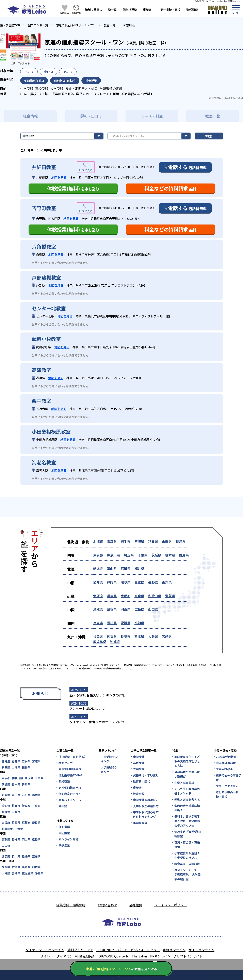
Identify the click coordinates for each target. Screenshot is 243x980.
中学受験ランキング (109, 759)
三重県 (139, 582)
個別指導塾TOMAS (71, 775)
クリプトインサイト (188, 956)
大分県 (153, 636)
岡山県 (126, 609)
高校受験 (139, 763)
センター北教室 (49, 308)
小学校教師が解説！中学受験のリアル (187, 855)
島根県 (112, 609)
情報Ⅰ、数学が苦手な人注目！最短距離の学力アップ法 (187, 821)
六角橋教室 (44, 247)
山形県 (167, 541)
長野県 (153, 582)
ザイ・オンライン (201, 950)
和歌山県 (155, 596)
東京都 (98, 555)
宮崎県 (167, 636)
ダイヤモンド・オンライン (45, 950)
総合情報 (30, 116)
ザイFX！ (47, 956)
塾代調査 (192, 10)
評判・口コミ (91, 116)
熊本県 (139, 636)
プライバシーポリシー (171, 905)
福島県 (181, 541)
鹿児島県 (100, 642)
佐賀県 (112, 636)
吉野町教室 (44, 208)
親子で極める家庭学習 (229, 777)
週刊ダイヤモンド (80, 950)
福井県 (139, 569)
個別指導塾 (130, 10)
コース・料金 (152, 116)
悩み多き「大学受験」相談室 (188, 834)
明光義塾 (64, 781)
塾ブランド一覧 (38, 25)
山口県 (153, 609)
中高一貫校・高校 (169, 10)
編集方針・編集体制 (71, 905)
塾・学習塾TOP (10, 25)
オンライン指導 (68, 839)
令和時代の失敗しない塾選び (187, 774)
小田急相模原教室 (51, 432)
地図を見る (59, 178)
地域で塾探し (94, 10)
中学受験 (139, 757)
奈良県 (139, 596)
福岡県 (98, 636)
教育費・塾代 (142, 781)
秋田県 (153, 541)
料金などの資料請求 (170, 188)
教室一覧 (110, 25)
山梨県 (167, 582)
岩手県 (126, 541)
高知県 (139, 623)
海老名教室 (44, 462)
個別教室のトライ (70, 794)
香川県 (112, 623)
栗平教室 (42, 401)
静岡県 (112, 582)
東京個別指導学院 (70, 769)
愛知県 (98, 582)
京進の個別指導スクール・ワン (76, 25)
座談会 (147, 10)
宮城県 (139, 541)
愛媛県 (126, 623)
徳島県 (98, 623)
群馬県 (184, 555)
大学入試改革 (224, 769)
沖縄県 (115, 642)
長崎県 (126, 636)
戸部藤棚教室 (46, 277)
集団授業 (64, 833)
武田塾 (63, 806)
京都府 (126, 596)
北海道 (98, 541)
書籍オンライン (174, 950)
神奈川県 (129, 25)
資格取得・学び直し (146, 775)
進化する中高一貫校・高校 (227, 794)
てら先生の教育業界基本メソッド (187, 791)
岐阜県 (126, 582)
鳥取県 (98, 609)
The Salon (139, 956)
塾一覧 (112, 10)
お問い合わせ (107, 905)
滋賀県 (170, 596)
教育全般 (139, 794)
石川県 (126, 569)
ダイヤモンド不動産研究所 (76, 956)
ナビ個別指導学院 (70, 788)
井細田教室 (44, 167)
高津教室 (42, 370)
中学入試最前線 (184, 783)
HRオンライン (160, 956)
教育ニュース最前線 (187, 864)
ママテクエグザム (227, 786)
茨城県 (156, 555)
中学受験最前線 (226, 763)
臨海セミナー (67, 763)
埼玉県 (129, 555)
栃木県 (170, 555)
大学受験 (139, 769)
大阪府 (98, 596)
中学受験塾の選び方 (146, 800)
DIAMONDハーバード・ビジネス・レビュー (128, 950)
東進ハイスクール (70, 800)
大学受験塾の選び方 (146, 806)
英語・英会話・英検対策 (187, 845)
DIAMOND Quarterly (114, 956)
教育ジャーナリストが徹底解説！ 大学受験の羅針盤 (187, 875)
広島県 (139, 609)
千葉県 (143, 555)
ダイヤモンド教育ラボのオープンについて (100, 722)
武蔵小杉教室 (46, 339)
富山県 (112, 569)
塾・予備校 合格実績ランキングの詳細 (97, 695)
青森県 (112, 541)
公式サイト (24, 63)
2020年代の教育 (226, 757)
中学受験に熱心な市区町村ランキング (146, 814)
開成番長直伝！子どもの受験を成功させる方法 (187, 761)
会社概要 (136, 905)
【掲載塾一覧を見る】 (72, 757)
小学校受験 (140, 823)
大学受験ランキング (109, 770)
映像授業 (64, 845)
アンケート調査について (87, 708)
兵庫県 (112, 596)
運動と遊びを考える (187, 800)
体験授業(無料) (73, 188)
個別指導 (64, 827)
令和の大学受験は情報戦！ (187, 808)
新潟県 (98, 569)
